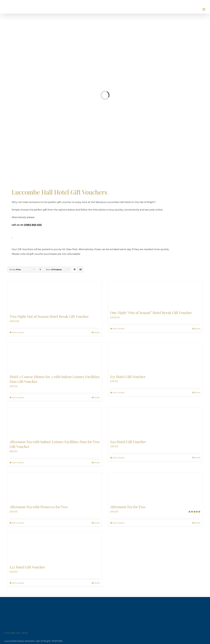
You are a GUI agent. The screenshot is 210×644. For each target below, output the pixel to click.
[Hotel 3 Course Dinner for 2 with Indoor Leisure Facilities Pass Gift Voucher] (55, 357)
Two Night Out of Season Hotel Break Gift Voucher (49, 316)
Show (54, 270)
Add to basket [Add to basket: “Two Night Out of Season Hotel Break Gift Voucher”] (18, 332)
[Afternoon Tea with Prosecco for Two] (55, 487)
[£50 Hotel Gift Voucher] (155, 422)
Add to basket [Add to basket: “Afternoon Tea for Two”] (118, 523)
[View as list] (80, 270)
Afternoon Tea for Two (128, 507)
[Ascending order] (40, 270)
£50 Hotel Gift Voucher (128, 442)
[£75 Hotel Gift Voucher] (155, 357)
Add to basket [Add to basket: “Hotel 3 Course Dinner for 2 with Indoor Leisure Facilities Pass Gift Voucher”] (18, 397)
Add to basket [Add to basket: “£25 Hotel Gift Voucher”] (18, 583)
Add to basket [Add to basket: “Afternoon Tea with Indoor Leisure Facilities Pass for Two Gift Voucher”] (18, 463)
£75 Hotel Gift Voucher (128, 377)
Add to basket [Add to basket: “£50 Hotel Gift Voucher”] (118, 458)
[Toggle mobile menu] (204, 9)
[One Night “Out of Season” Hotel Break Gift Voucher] (155, 294)
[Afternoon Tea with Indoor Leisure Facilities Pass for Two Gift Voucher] (55, 422)
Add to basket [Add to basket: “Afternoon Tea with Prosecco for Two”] (18, 523)
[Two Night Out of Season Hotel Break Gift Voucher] (55, 296)
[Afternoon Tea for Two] (155, 487)
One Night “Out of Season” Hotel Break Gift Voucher (151, 313)
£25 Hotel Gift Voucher (27, 567)
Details (97, 332)
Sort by (15, 270)
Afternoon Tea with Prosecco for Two (39, 507)
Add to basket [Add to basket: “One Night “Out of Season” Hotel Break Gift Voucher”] (118, 329)
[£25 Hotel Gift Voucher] (55, 547)
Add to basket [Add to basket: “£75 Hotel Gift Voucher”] (118, 393)
